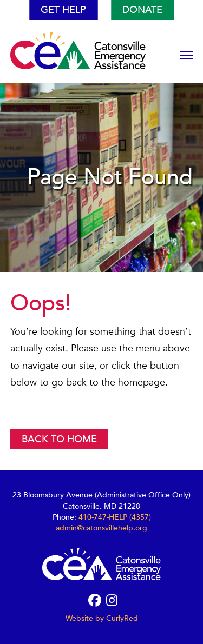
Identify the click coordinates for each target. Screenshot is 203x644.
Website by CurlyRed (102, 618)
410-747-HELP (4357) (115, 517)
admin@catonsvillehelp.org (101, 528)
